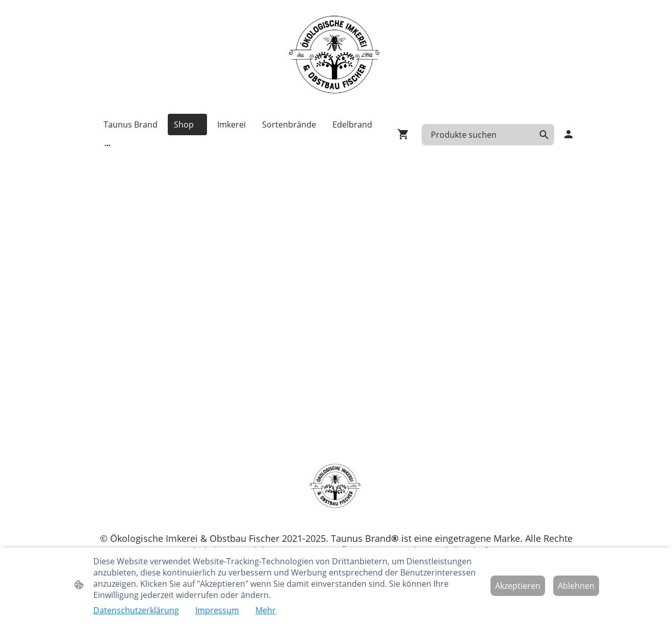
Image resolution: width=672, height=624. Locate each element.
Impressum (217, 610)
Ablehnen (576, 586)
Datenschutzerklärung (136, 610)
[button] (544, 135)
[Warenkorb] (405, 134)
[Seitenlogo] (336, 57)
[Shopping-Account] (568, 134)
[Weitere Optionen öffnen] (108, 145)
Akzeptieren (518, 586)
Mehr (266, 610)
